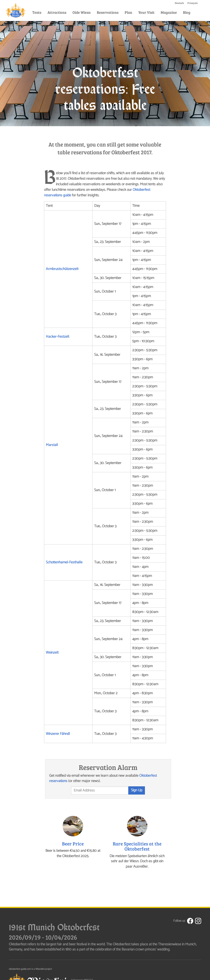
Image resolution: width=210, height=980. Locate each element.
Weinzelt (52, 653)
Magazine (169, 12)
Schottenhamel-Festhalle (64, 562)
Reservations (108, 12)
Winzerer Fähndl (58, 734)
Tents (37, 12)
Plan (128, 12)
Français (192, 3)
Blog (187, 12)
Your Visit (146, 12)
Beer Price (73, 843)
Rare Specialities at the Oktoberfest (137, 846)
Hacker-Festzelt (58, 337)
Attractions (57, 12)
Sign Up (137, 790)
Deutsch (179, 3)
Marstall (52, 445)
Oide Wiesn (82, 12)
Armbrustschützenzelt (62, 269)
